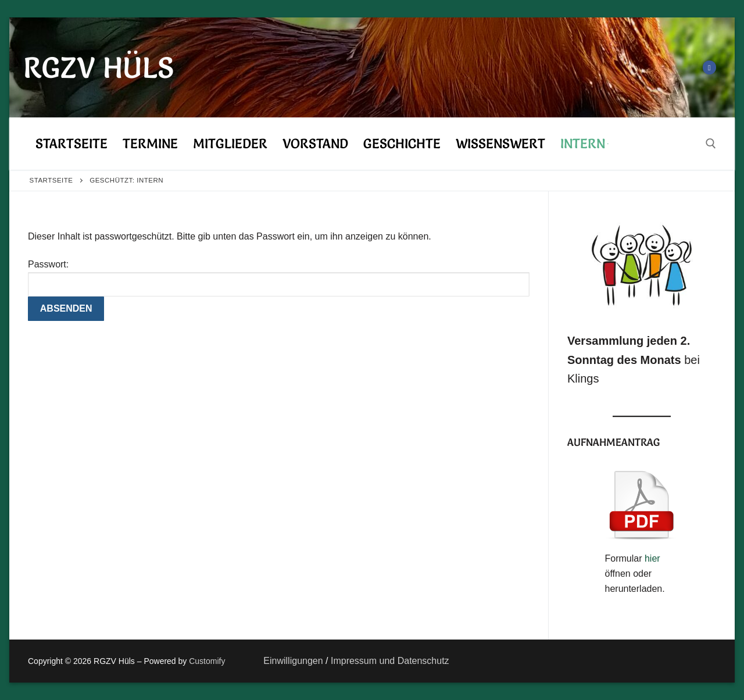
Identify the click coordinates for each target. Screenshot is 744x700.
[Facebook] (709, 67)
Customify (207, 661)
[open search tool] (711, 144)
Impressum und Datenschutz (389, 661)
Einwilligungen (293, 661)
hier (652, 558)
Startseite (51, 180)
